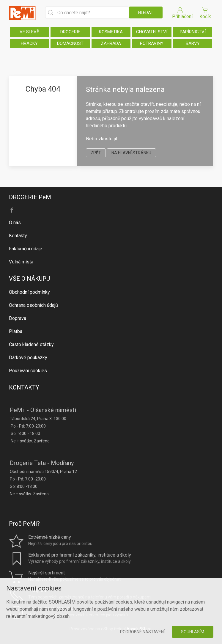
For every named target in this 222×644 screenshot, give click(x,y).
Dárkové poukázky (28, 358)
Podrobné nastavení (142, 632)
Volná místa (21, 262)
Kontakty (18, 236)
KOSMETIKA (111, 32)
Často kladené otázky (31, 344)
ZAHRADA (111, 43)
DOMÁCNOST (70, 43)
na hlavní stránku (131, 153)
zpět (96, 153)
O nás (15, 223)
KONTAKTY (24, 387)
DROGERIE (70, 32)
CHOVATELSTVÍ (152, 32)
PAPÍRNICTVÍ (193, 32)
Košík (205, 13)
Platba (16, 331)
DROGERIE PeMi (31, 197)
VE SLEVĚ (29, 32)
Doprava (18, 318)
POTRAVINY (152, 43)
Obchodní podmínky (29, 292)
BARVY (193, 43)
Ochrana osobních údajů (33, 305)
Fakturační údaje (26, 249)
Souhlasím (193, 632)
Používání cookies (28, 371)
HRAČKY (29, 43)
